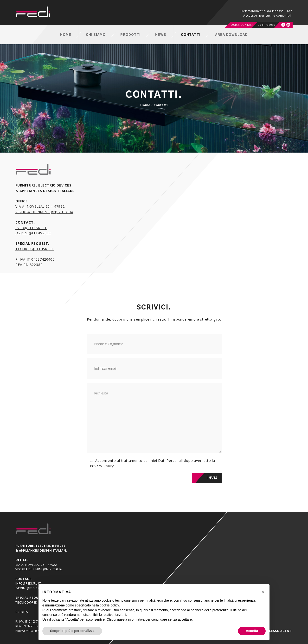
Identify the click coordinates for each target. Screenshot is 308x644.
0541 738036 (267, 25)
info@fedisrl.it (31, 228)
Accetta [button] (252, 631)
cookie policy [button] (109, 605)
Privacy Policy (102, 466)
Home (145, 105)
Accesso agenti (279, 631)
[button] (263, 592)
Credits (22, 612)
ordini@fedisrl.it (33, 233)
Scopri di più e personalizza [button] (72, 631)
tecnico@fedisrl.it (35, 249)
